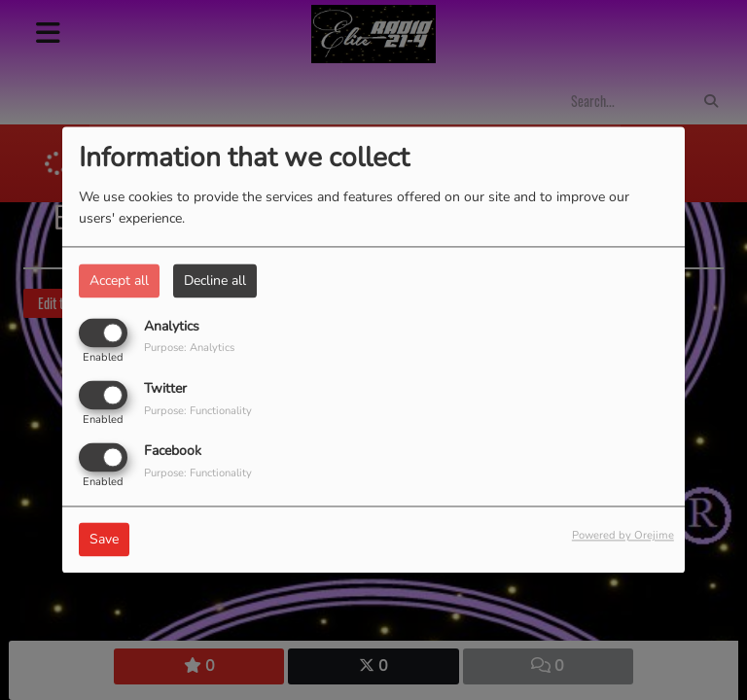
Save (104, 540)
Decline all (215, 280)
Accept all (119, 280)
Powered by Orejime (623, 536)
